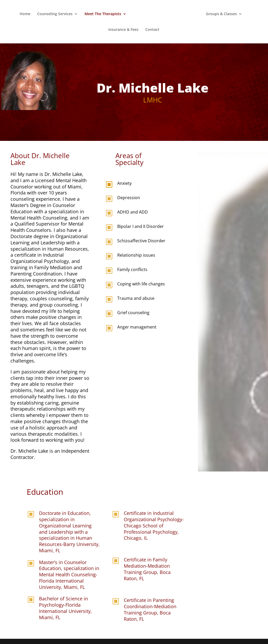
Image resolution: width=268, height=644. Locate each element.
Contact (152, 30)
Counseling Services (55, 14)
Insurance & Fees (123, 30)
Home (25, 14)
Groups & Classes (221, 14)
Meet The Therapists (103, 14)
